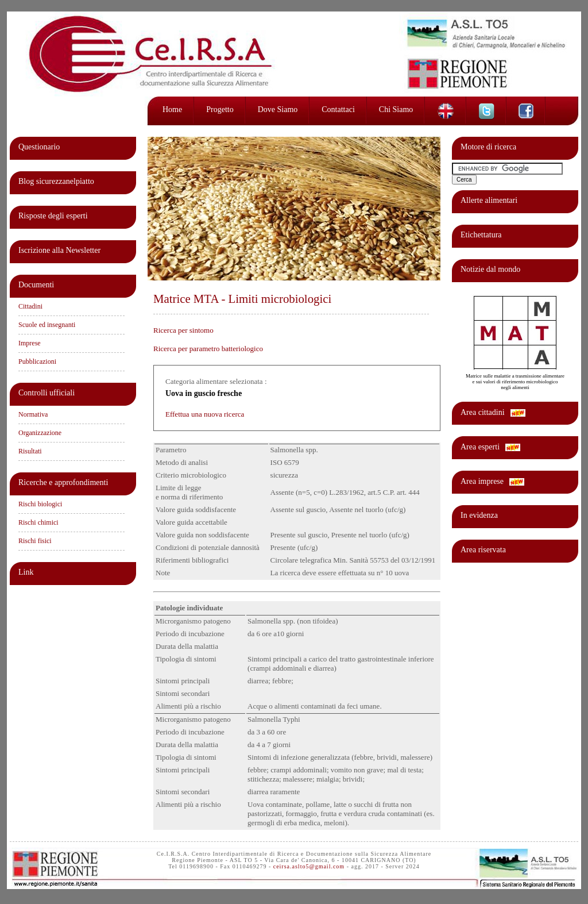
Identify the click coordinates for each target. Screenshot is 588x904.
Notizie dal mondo (490, 269)
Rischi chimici (38, 522)
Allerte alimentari (489, 200)
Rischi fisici (35, 541)
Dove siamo (278, 109)
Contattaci (338, 109)
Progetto (220, 109)
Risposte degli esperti (53, 216)
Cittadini (30, 306)
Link (26, 572)
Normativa (33, 414)
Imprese (30, 343)
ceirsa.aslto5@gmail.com (309, 866)
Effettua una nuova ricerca (205, 414)
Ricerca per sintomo (183, 330)
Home (172, 109)
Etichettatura (481, 235)
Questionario (39, 147)
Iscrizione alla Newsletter (59, 250)
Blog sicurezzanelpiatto (56, 181)
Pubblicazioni (37, 361)
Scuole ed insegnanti (47, 325)
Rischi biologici (40, 504)
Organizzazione (40, 433)
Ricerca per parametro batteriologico (208, 349)
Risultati (30, 451)
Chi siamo (396, 109)
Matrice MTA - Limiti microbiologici (242, 299)
